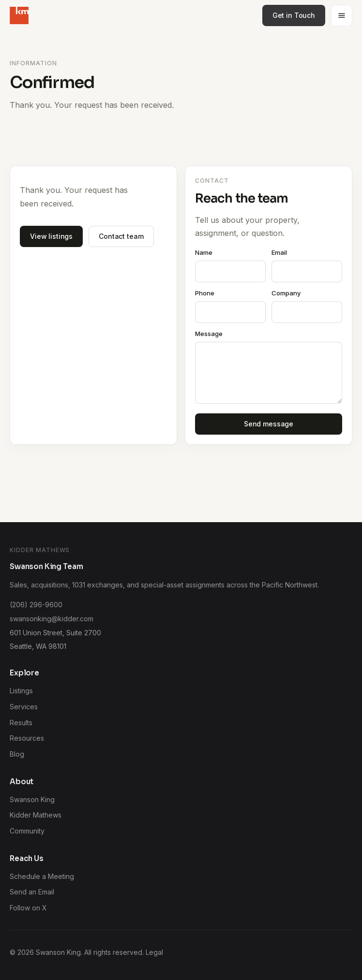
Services (24, 707)
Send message (269, 424)
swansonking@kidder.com (52, 619)
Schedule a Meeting (42, 876)
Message (209, 334)
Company (286, 293)
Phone (205, 293)
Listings (21, 691)
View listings (51, 236)
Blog (17, 754)
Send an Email (32, 892)
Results (21, 723)
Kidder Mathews (36, 815)
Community (27, 831)
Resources (27, 738)
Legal (154, 952)
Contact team (121, 236)
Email (279, 252)
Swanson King (32, 799)
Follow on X (28, 908)
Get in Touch (294, 15)
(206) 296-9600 (36, 605)
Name (204, 252)
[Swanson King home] (19, 15)
